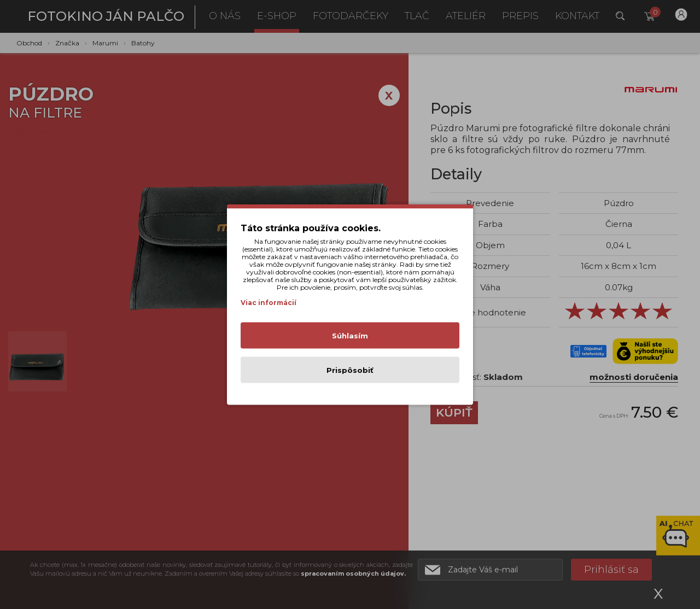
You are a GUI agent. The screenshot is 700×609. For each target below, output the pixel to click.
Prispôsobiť (350, 370)
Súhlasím (350, 336)
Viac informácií (269, 303)
